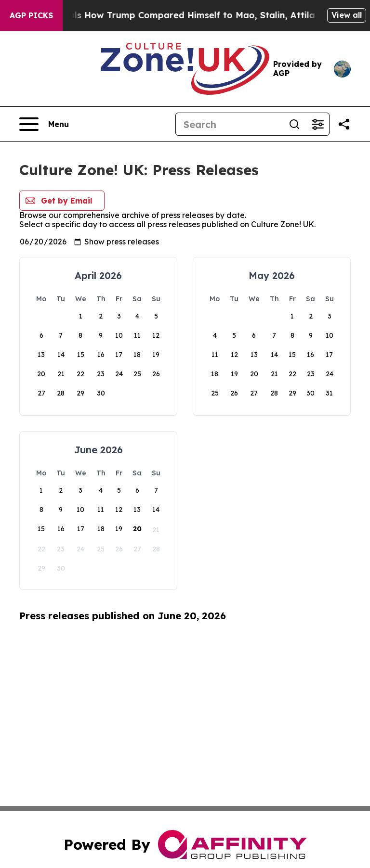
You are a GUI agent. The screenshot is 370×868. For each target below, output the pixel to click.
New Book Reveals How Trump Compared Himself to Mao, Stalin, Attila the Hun (191, 15)
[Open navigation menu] (44, 124)
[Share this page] (344, 124)
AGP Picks (31, 15)
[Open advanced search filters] (317, 124)
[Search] (229, 124)
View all (347, 15)
